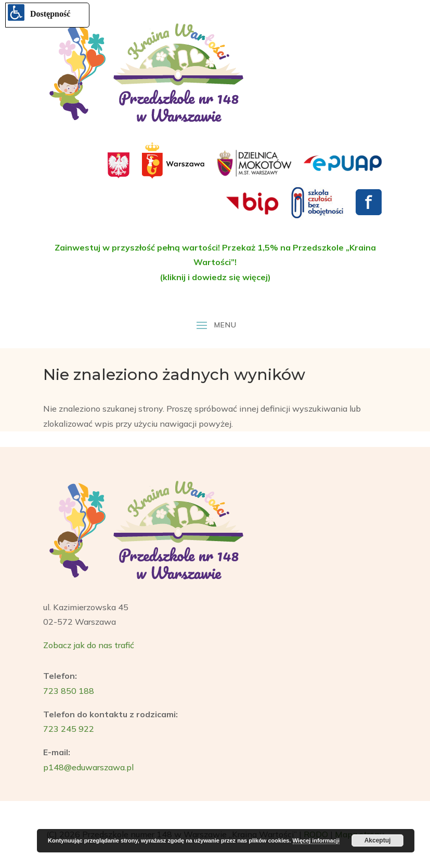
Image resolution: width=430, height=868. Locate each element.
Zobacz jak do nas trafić (89, 645)
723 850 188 (69, 691)
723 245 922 (69, 729)
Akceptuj (378, 840)
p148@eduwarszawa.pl (88, 767)
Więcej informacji (316, 840)
